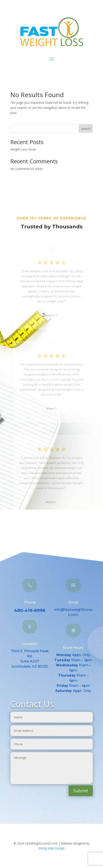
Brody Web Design (52, 848)
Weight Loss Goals (23, 149)
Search (86, 129)
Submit (81, 791)
